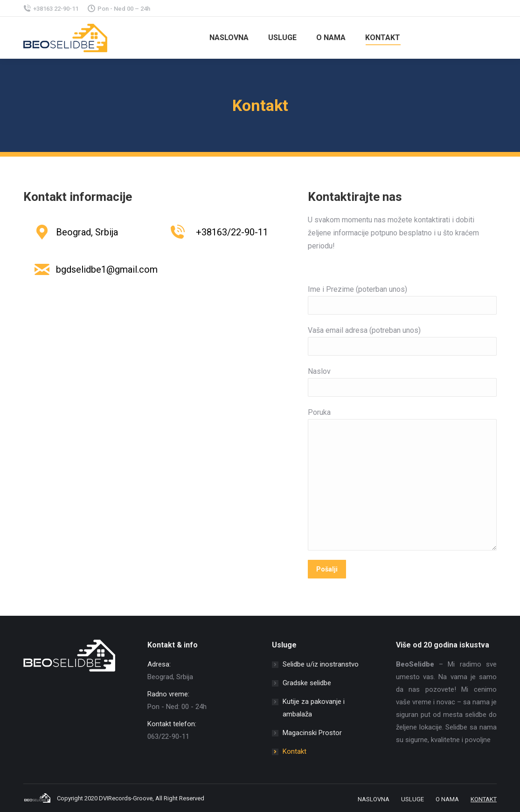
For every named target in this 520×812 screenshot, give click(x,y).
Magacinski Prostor (312, 733)
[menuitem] (228, 38)
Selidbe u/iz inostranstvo (321, 664)
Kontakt (295, 751)
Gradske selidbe (307, 683)
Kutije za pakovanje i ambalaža (314, 708)
